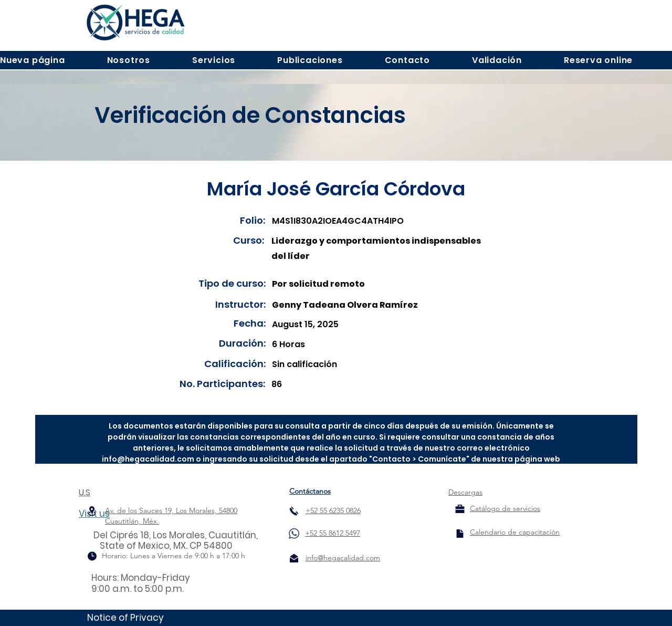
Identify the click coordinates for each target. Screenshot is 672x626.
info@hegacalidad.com (148, 459)
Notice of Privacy (125, 618)
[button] (129, 60)
